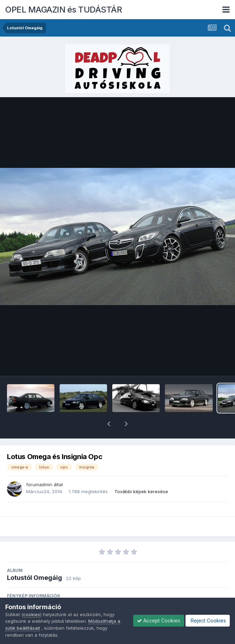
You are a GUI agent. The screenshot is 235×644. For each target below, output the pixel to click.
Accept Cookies (159, 620)
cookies (32, 614)
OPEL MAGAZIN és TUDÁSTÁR (63, 10)
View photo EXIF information (117, 593)
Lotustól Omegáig (35, 560)
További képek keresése (141, 473)
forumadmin (39, 466)
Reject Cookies (208, 620)
